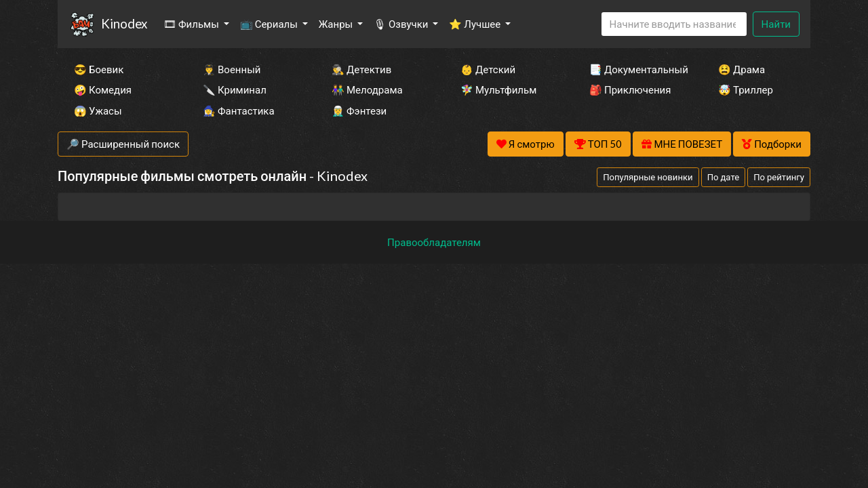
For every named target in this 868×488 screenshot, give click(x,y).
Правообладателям (434, 242)
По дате (724, 177)
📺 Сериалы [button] (270, 24)
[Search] (674, 24)
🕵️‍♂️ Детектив (361, 69)
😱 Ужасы (98, 110)
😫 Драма (742, 69)
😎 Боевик (99, 69)
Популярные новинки (648, 177)
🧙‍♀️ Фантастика (239, 110)
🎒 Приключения (630, 89)
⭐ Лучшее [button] (476, 24)
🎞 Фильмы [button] (192, 24)
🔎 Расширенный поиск (123, 144)
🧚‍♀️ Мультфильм (498, 89)
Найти (776, 24)
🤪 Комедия (103, 89)
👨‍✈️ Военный (232, 69)
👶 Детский (488, 69)
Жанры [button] (337, 24)
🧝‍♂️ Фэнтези (359, 110)
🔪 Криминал (235, 89)
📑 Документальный (635, 69)
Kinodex (124, 23)
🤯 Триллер (746, 89)
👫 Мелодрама (367, 89)
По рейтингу (779, 177)
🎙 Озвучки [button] (402, 24)
